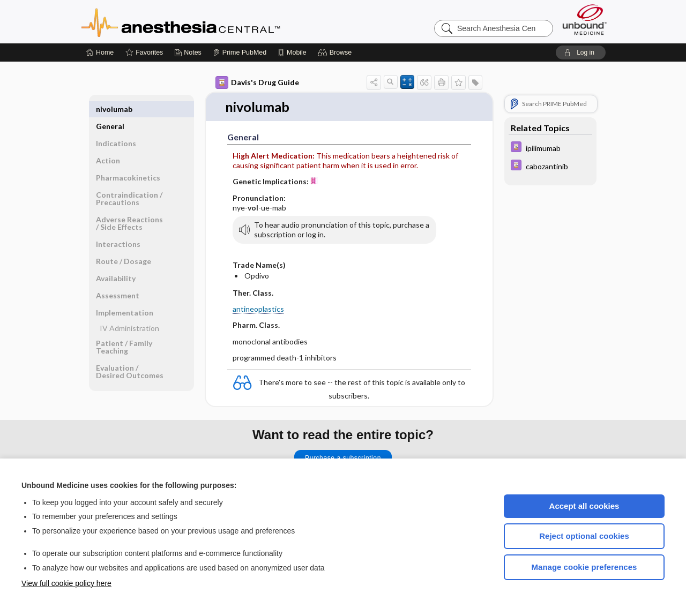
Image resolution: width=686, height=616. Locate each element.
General (110, 109)
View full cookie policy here (66, 583)
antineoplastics (258, 309)
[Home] (100, 52)
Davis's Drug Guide (257, 82)
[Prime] (240, 52)
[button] (336, 52)
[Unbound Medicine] (585, 20)
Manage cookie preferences (584, 567)
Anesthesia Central (214, 21)
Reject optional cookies (584, 536)
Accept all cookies (584, 506)
